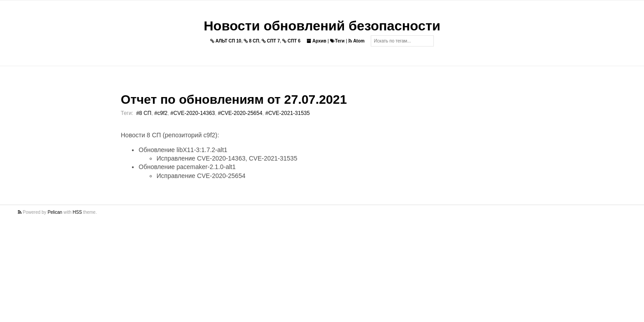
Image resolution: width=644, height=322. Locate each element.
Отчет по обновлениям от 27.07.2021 (234, 100)
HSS (78, 212)
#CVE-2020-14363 (193, 113)
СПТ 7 (271, 41)
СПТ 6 (291, 41)
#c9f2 (161, 113)
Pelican (55, 212)
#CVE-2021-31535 (287, 113)
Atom (356, 41)
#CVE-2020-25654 (240, 113)
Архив (317, 41)
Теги (337, 41)
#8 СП (144, 113)
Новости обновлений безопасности (322, 26)
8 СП (252, 41)
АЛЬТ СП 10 (226, 41)
